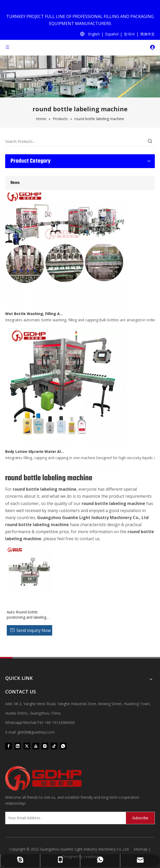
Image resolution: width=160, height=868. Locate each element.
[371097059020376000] (80, 778)
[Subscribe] (140, 818)
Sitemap (141, 849)
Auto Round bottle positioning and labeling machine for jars (26, 615)
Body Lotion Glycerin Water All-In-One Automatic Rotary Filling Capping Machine (35, 453)
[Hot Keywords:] (150, 141)
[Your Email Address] (64, 818)
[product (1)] (80, 76)
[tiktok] (54, 746)
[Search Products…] (75, 141)
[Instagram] (45, 746)
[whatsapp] (63, 746)
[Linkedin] (18, 746)
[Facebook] (9, 746)
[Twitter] (27, 746)
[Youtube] (36, 746)
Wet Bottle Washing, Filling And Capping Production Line (35, 315)
